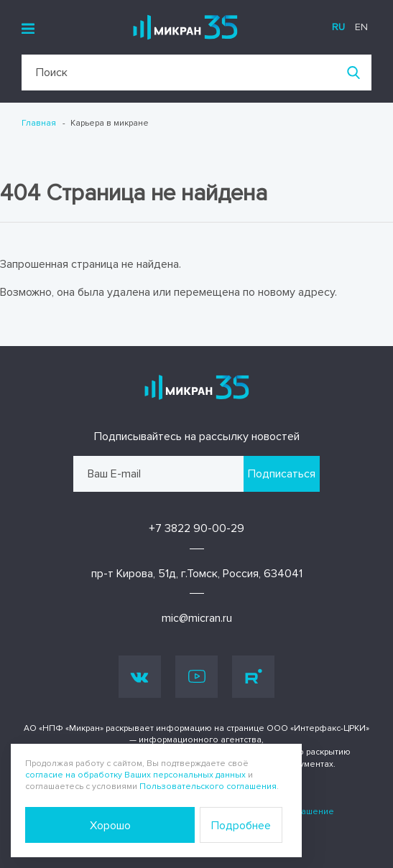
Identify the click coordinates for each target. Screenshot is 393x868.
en (361, 27)
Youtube (197, 676)
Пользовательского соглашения (208, 787)
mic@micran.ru (197, 618)
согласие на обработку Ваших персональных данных (135, 775)
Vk (140, 677)
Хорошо (110, 826)
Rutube (254, 676)
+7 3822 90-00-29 (196, 528)
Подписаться (282, 474)
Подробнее (241, 826)
